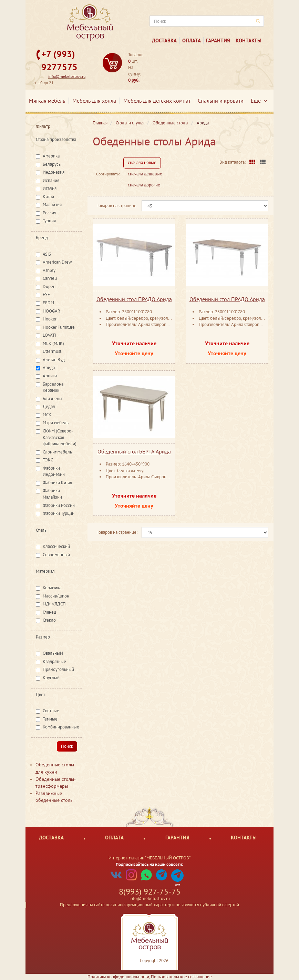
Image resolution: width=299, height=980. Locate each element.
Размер (43, 637)
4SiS (47, 254)
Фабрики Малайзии (52, 494)
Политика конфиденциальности (118, 977)
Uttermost (52, 351)
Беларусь (52, 164)
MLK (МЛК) (53, 343)
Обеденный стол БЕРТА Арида (134, 451)
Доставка (164, 40)
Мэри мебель (56, 423)
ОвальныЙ (53, 653)
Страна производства (56, 139)
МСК (47, 415)
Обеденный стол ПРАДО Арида (134, 299)
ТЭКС (48, 460)
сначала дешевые (145, 174)
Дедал (49, 406)
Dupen (49, 287)
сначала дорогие (144, 185)
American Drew (57, 262)
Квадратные (54, 661)
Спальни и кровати (221, 101)
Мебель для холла (94, 101)
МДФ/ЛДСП (54, 604)
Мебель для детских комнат (157, 101)
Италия (50, 188)
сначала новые (142, 162)
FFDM (48, 303)
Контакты (249, 40)
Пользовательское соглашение (181, 977)
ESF (46, 294)
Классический (56, 546)
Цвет (40, 695)
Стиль (41, 530)
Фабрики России (59, 505)
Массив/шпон (56, 596)
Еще (259, 101)
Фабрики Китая (57, 483)
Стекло (49, 620)
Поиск (67, 746)
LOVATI (49, 335)
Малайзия (52, 205)
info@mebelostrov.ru (67, 76)
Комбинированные (61, 727)
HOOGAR (51, 311)
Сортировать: (108, 174)
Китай (48, 197)
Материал (45, 571)
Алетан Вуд (54, 360)
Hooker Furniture (59, 327)
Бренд (42, 238)
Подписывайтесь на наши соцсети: (149, 864)
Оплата (192, 40)
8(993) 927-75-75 (150, 892)
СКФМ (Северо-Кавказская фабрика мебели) (60, 437)
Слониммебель (57, 452)
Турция (49, 221)
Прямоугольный (58, 669)
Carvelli (50, 278)
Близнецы (53, 399)
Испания (51, 180)
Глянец (49, 612)
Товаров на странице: (117, 206)
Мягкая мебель (47, 101)
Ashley (49, 270)
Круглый (51, 678)
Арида (49, 367)
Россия (49, 213)
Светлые (51, 711)
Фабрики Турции (59, 513)
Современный (56, 555)
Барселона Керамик (53, 387)
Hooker (50, 319)
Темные (50, 719)
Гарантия (218, 40)
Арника (50, 376)
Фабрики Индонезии (54, 471)
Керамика (52, 588)
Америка (51, 156)
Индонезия (54, 172)
